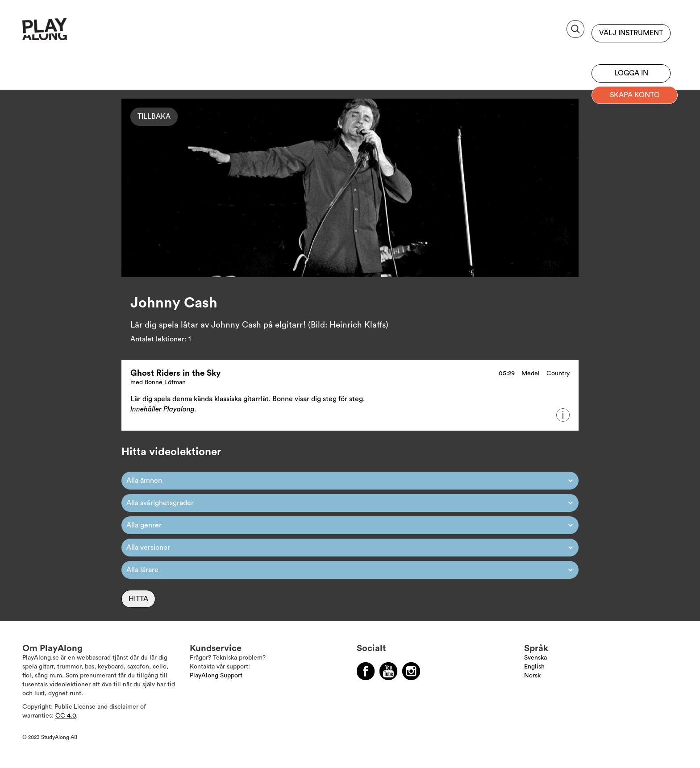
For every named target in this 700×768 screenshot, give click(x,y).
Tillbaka (154, 116)
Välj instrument (631, 33)
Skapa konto (635, 95)
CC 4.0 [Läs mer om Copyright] (66, 716)
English (534, 667)
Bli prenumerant (631, 51)
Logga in (631, 73)
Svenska (535, 658)
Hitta (138, 599)
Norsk (532, 676)
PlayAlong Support (216, 676)
